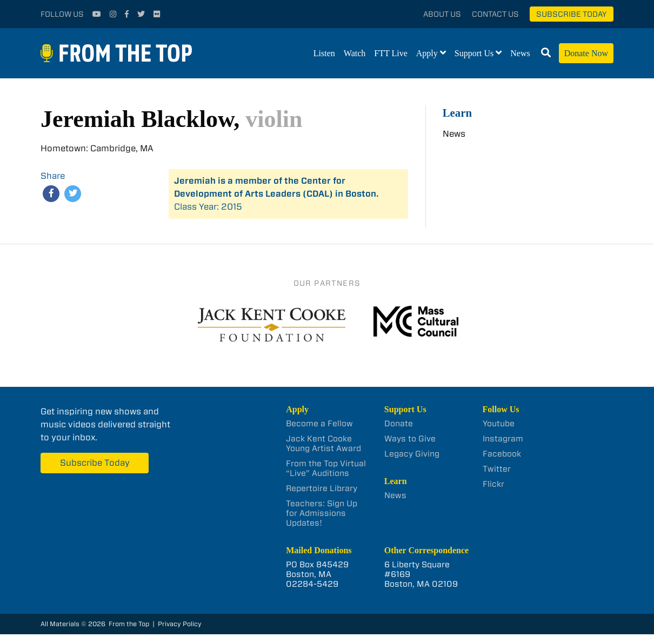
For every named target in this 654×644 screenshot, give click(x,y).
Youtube (499, 424)
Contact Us (495, 14)
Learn (457, 113)
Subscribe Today (572, 14)
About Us (442, 14)
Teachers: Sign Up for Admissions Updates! (322, 513)
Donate (399, 424)
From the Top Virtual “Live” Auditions (326, 468)
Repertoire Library (322, 488)
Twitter (497, 469)
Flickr (493, 484)
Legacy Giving (412, 454)
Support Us (474, 53)
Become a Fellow (319, 424)
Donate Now (586, 53)
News (520, 53)
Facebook (502, 454)
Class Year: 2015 (276, 194)
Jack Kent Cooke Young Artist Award (323, 444)
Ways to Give (410, 439)
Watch (355, 53)
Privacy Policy (180, 624)
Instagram (503, 439)
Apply (427, 53)
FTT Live (391, 53)
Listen (324, 53)
